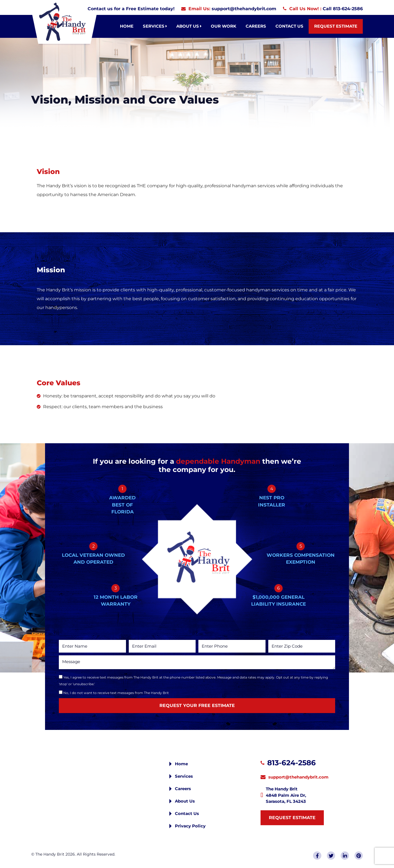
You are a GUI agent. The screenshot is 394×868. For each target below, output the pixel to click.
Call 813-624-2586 (343, 9)
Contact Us (289, 26)
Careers (256, 26)
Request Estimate (336, 26)
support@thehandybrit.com (244, 9)
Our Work (224, 26)
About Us (189, 26)
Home (127, 26)
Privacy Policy (190, 826)
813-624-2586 (291, 763)
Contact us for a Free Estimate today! (131, 9)
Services (155, 26)
